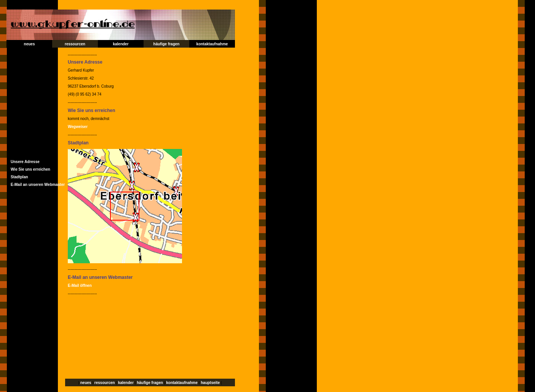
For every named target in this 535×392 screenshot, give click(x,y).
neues (30, 44)
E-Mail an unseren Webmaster (38, 185)
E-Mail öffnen (80, 286)
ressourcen (75, 44)
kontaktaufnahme (212, 44)
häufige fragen (167, 44)
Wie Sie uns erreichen (30, 169)
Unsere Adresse (25, 162)
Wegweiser (78, 127)
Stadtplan (19, 177)
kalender (121, 44)
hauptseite (210, 383)
